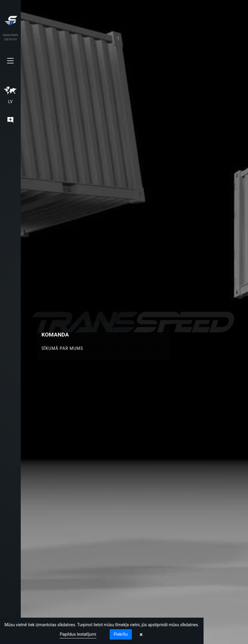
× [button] (141, 635)
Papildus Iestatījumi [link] (78, 634)
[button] (10, 61)
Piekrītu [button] (121, 634)
